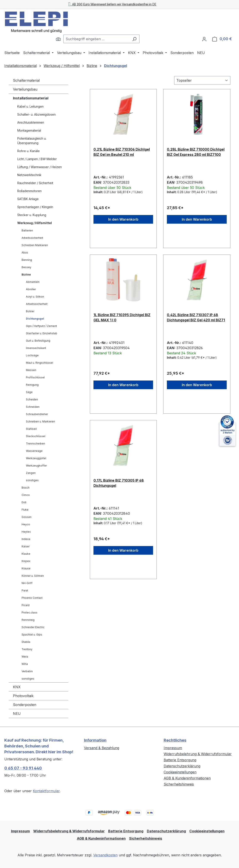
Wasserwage (34, 451)
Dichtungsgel (35, 319)
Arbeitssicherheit (32, 238)
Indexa (26, 539)
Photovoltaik (23, 696)
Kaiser (26, 546)
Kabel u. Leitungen (30, 106)
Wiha (25, 664)
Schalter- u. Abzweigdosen (36, 114)
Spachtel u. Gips (32, 635)
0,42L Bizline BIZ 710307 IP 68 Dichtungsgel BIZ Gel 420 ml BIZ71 (196, 317)
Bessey (26, 267)
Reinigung (32, 385)
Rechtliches (175, 740)
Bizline (26, 275)
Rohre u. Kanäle (28, 151)
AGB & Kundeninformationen (187, 778)
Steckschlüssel (36, 436)
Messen (31, 370)
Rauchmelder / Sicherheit (35, 183)
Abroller (31, 289)
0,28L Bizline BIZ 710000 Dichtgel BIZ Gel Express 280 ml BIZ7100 (196, 152)
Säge (29, 392)
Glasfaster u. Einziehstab (42, 333)
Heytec (26, 532)
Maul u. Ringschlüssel (40, 363)
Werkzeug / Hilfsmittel (35, 223)
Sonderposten (25, 705)
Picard (26, 605)
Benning (27, 260)
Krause (26, 568)
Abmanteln (33, 282)
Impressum (173, 748)
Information (95, 740)
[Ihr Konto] (204, 39)
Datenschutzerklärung (182, 766)
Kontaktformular (46, 791)
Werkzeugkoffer (36, 466)
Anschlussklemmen (31, 122)
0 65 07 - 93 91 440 (23, 768)
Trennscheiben (36, 444)
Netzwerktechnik (29, 175)
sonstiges (32, 480)
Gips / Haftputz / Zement (41, 326)
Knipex (26, 561)
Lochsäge (32, 355)
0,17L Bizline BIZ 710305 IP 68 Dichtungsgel (119, 483)
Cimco (26, 495)
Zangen (31, 473)
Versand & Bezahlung (102, 748)
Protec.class (29, 612)
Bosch (26, 488)
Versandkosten (105, 855)
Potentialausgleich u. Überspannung (32, 141)
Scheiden (32, 399)
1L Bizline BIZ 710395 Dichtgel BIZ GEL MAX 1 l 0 (122, 317)
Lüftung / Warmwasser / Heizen (40, 167)
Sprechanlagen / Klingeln (35, 207)
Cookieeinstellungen (180, 772)
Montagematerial (29, 130)
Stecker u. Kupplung (32, 215)
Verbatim (27, 671)
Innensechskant (36, 348)
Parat (25, 590)
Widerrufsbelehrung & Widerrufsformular (198, 754)
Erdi (24, 502)
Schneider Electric (33, 627)
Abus (25, 252)
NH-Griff (27, 583)
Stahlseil (31, 429)
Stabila (26, 642)
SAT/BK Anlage (28, 199)
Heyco (26, 524)
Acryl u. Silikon (35, 297)
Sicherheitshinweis (179, 784)
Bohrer (30, 311)
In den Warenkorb (123, 219)
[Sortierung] (202, 80)
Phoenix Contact (32, 598)
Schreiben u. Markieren (40, 421)
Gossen (27, 517)
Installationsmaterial (31, 98)
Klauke (26, 554)
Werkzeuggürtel (36, 458)
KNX (17, 687)
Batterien (27, 230)
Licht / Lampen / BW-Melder (37, 159)
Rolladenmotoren (29, 191)
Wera (25, 657)
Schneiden (33, 407)
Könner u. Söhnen (33, 576)
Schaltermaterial (26, 80)
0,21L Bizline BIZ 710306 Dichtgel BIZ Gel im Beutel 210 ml (122, 152)
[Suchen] (58, 39)
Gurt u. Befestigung (38, 341)
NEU (17, 714)
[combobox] (97, 39)
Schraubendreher (37, 414)
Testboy (27, 649)
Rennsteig (28, 620)
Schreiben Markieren (35, 245)
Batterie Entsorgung (180, 760)
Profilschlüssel (35, 377)
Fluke (25, 510)
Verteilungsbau (25, 89)
